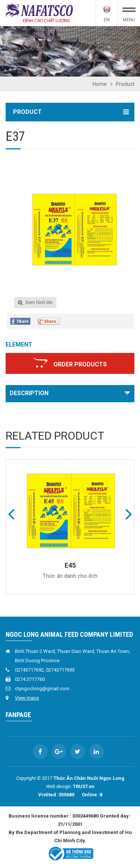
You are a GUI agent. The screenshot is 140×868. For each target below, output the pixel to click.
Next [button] (129, 514)
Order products (80, 364)
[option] (70, 51)
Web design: (59, 786)
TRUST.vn (84, 786)
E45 (70, 565)
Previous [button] (11, 514)
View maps (27, 698)
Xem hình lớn (39, 302)
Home (100, 84)
